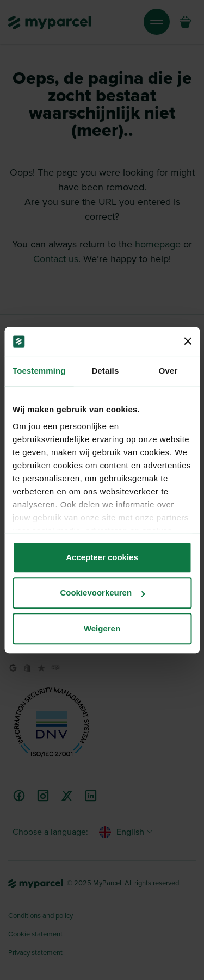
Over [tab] (168, 371)
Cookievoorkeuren (102, 593)
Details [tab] (105, 371)
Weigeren (102, 628)
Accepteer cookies (102, 557)
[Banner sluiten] (188, 342)
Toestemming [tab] (39, 371)
